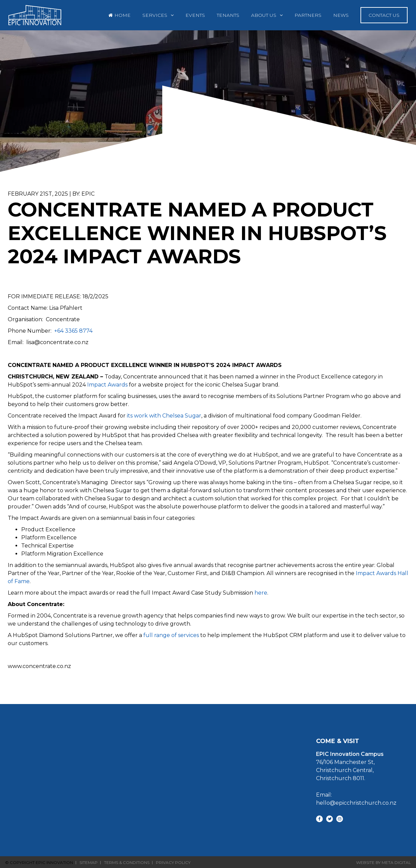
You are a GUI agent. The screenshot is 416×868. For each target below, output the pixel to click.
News (341, 15)
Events (195, 15)
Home (123, 15)
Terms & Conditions (127, 863)
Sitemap (89, 863)
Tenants (228, 15)
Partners (308, 15)
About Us (264, 15)
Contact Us (384, 15)
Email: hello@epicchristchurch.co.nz (350, 799)
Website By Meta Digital (384, 862)
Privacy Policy (173, 863)
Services (155, 15)
